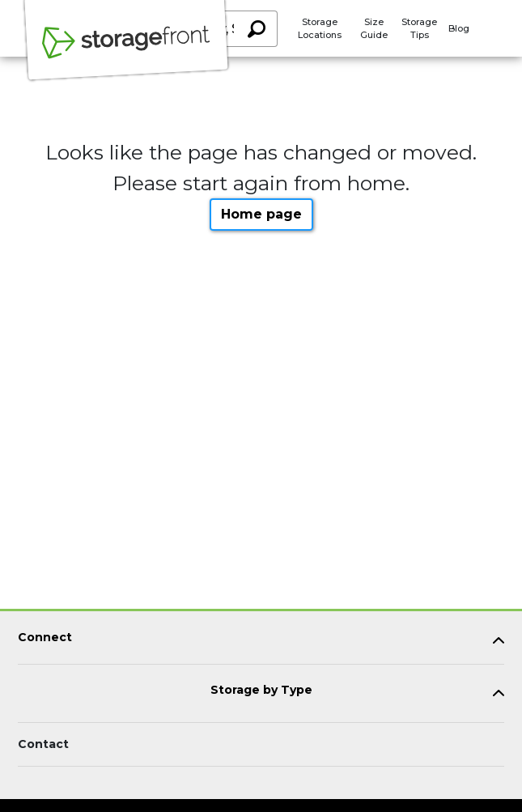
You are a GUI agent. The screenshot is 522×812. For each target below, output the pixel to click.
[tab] (261, 641)
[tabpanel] (261, 641)
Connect (45, 638)
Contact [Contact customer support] (43, 744)
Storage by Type (261, 690)
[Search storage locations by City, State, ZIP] (256, 29)
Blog (459, 28)
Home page (261, 214)
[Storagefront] (126, 51)
